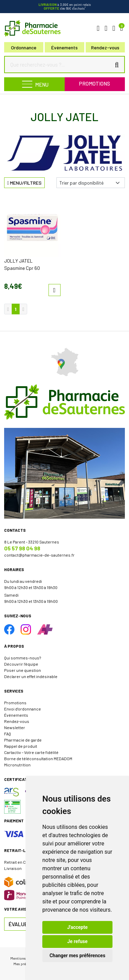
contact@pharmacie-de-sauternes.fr (39, 555)
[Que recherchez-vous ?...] (59, 65)
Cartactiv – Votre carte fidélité (31, 752)
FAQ (8, 734)
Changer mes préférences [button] (77, 955)
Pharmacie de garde (23, 740)
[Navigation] (34, 84)
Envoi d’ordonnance (23, 709)
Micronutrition (17, 765)
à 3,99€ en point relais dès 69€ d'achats (65, 6)
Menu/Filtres (24, 183)
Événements (64, 47)
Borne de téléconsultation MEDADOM (38, 758)
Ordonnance (24, 47)
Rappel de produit (21, 746)
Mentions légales (24, 958)
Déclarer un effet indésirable (31, 676)
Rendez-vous (17, 721)
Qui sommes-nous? (23, 658)
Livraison (13, 868)
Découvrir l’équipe (21, 664)
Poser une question (23, 670)
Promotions (95, 84)
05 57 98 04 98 (22, 548)
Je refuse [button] (77, 941)
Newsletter (15, 727)
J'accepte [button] (77, 927)
